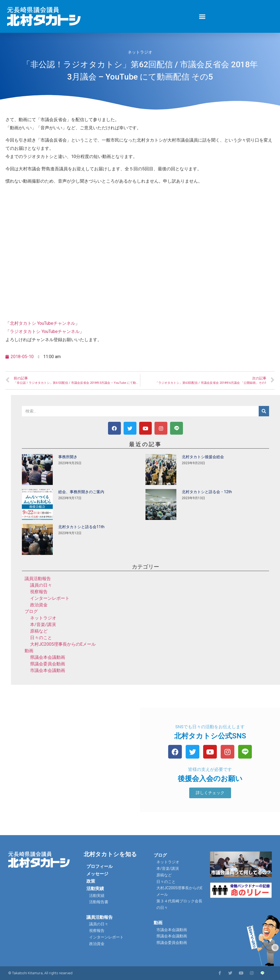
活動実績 (95, 889)
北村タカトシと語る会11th (81, 527)
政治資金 (39, 605)
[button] (202, 16)
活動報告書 (99, 902)
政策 (91, 881)
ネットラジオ (140, 52)
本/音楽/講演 (43, 624)
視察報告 (39, 592)
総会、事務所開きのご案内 (81, 492)
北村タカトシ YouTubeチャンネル (43, 323)
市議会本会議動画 (48, 670)
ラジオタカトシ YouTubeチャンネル (45, 331)
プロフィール (100, 866)
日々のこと (41, 638)
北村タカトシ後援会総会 (203, 457)
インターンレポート (50, 598)
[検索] (264, 411)
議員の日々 (41, 585)
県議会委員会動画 (48, 664)
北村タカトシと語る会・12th (207, 492)
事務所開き (68, 457)
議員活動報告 (38, 579)
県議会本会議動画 (48, 657)
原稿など (39, 631)
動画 (29, 651)
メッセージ (97, 874)
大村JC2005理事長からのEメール (63, 644)
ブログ (31, 611)
